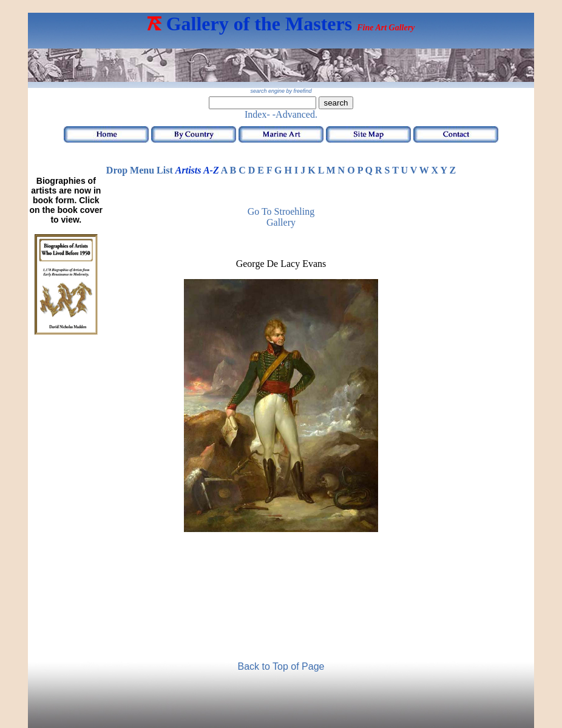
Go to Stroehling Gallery (281, 217)
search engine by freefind (281, 91)
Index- (257, 114)
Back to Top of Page (281, 666)
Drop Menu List (140, 170)
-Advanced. (295, 114)
